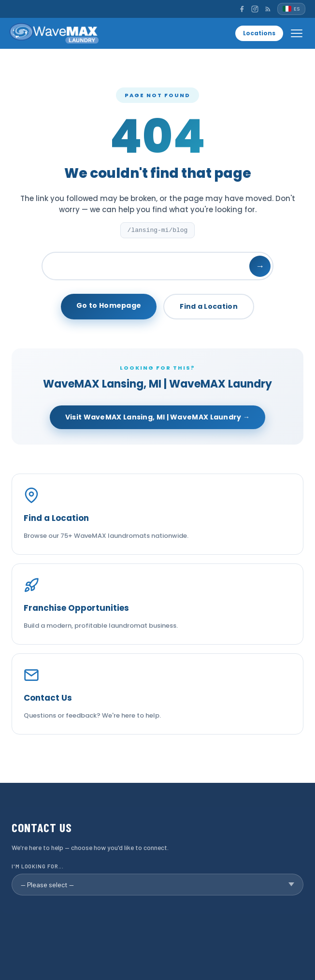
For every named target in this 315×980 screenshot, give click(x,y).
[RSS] (268, 9)
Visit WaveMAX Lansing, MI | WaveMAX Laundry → (158, 417)
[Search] (157, 266)
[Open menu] (297, 33)
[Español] (291, 9)
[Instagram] (255, 9)
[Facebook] (242, 9)
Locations (259, 33)
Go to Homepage (109, 305)
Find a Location (209, 306)
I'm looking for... (38, 866)
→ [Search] (260, 266)
